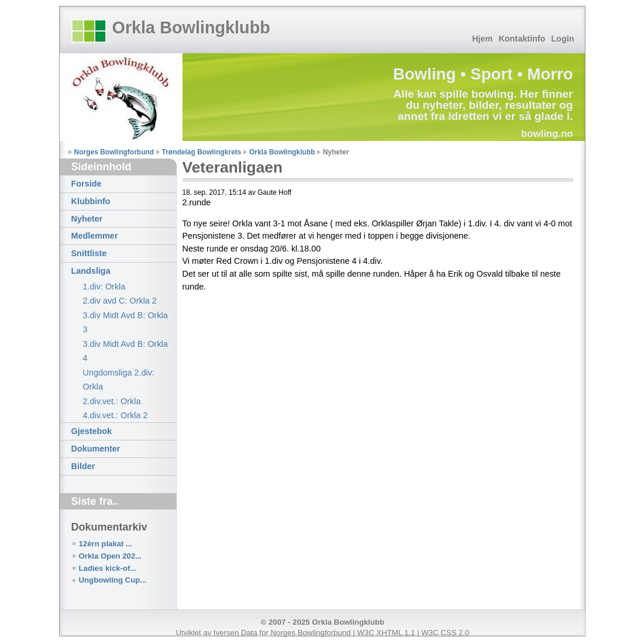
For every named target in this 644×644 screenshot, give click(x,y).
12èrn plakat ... (106, 544)
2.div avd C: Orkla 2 (120, 301)
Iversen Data (235, 633)
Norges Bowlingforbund (114, 152)
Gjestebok (92, 431)
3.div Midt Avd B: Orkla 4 (125, 351)
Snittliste (89, 253)
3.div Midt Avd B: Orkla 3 (125, 322)
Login (562, 39)
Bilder (83, 466)
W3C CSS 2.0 (445, 633)
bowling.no (547, 134)
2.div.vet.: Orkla (112, 401)
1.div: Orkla (104, 287)
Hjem (482, 39)
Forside (87, 184)
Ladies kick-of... (108, 568)
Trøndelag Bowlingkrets (202, 152)
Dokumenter (96, 449)
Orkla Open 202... (111, 556)
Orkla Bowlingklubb (191, 27)
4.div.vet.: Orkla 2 (116, 415)
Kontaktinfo (522, 39)
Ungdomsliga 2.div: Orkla (119, 380)
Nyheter (87, 219)
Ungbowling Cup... (113, 580)
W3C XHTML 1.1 (386, 633)
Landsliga (91, 271)
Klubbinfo (91, 201)
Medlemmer (95, 236)
